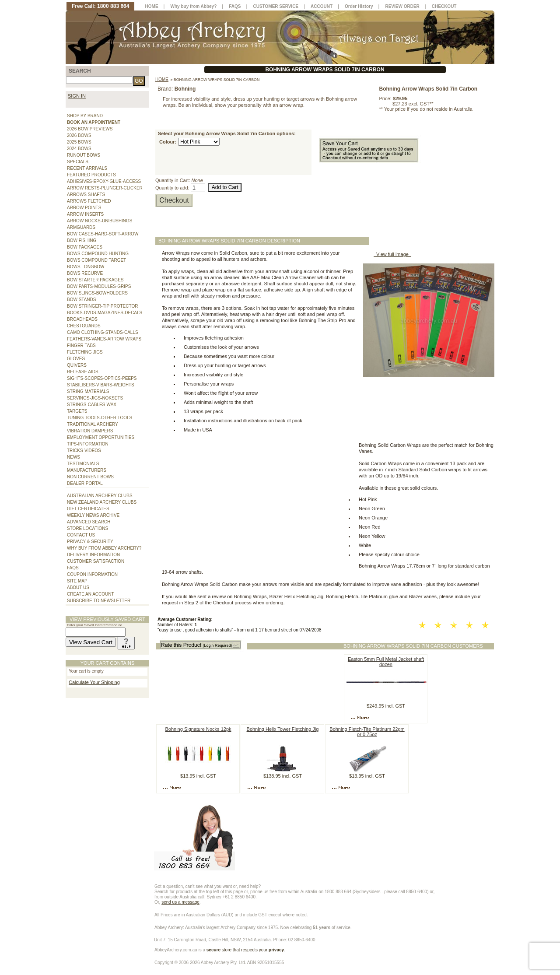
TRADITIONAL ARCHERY (93, 424)
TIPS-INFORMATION (88, 444)
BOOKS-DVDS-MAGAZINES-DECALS (105, 313)
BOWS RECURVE (85, 273)
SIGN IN (77, 96)
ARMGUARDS (81, 227)
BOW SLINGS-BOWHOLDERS (97, 293)
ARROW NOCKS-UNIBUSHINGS (100, 221)
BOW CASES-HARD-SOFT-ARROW (103, 234)
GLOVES (76, 359)
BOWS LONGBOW (86, 267)
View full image (392, 254)
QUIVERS (77, 365)
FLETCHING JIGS (85, 352)
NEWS (73, 457)
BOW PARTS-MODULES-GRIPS (99, 286)
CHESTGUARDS (84, 326)
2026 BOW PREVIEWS (90, 129)
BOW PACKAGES (85, 247)
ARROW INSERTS (85, 214)
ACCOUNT (322, 6)
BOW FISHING (82, 240)
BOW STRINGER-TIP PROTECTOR (102, 306)
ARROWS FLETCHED (89, 201)
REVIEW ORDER (402, 6)
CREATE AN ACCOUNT (91, 594)
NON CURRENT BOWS (90, 477)
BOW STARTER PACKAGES (95, 280)
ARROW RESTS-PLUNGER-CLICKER (105, 188)
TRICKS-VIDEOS (84, 451)
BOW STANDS (81, 300)
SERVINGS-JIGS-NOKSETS (95, 398)
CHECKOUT (444, 6)
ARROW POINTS (84, 208)
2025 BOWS (79, 142)
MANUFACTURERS (87, 470)
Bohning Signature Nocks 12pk (198, 729)
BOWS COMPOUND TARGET (96, 260)
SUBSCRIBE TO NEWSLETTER (99, 601)
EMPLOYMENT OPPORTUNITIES (101, 437)
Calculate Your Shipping (94, 682)
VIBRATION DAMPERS (90, 431)
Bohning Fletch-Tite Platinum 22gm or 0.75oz (367, 732)
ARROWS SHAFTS (86, 195)
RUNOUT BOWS (84, 155)
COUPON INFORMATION (92, 574)
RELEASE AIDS (83, 372)
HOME (152, 6)
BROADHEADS (82, 319)
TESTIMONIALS (83, 464)
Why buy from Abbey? (194, 6)
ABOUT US (78, 587)
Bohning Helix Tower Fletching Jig (283, 729)
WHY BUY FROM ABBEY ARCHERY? (104, 548)
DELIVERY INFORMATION (93, 555)
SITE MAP (77, 581)
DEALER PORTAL (85, 483)
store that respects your (245, 950)
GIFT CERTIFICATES (88, 509)
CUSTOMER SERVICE (276, 6)
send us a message (180, 902)
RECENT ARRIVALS (87, 168)
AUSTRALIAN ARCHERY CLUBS (100, 496)
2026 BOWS (79, 135)
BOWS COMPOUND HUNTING (98, 254)
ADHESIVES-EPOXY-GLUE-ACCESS (104, 181)
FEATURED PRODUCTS (91, 175)
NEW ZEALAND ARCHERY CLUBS (102, 502)
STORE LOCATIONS (87, 528)
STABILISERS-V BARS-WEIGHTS (101, 385)
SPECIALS (78, 162)
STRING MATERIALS (88, 391)
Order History (359, 6)
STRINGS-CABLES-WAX (92, 405)
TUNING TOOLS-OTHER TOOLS (100, 418)
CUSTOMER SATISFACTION (96, 561)
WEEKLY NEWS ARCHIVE (93, 515)
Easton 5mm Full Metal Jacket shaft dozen (386, 662)
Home (162, 79)
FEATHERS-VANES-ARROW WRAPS (104, 339)
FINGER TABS (81, 345)
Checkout (174, 200)
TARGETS (77, 411)
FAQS (73, 568)
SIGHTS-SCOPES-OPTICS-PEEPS (102, 378)
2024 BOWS (79, 149)
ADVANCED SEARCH (89, 522)
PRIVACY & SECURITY (90, 542)
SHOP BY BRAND (85, 116)
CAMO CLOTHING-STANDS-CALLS (103, 332)
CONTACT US (81, 535)
